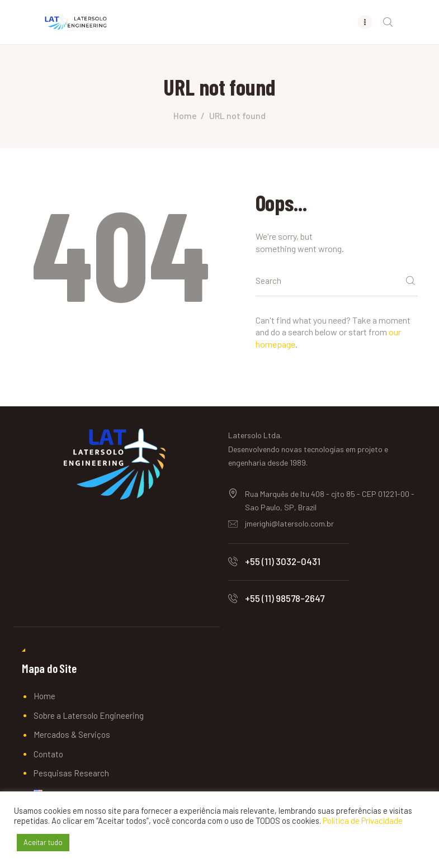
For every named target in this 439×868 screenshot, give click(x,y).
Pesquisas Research (71, 774)
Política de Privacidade (363, 820)
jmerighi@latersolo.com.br (289, 524)
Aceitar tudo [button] (43, 842)
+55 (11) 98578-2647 (285, 599)
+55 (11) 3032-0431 (283, 561)
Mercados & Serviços (72, 735)
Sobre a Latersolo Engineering (89, 715)
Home (185, 115)
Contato (48, 754)
